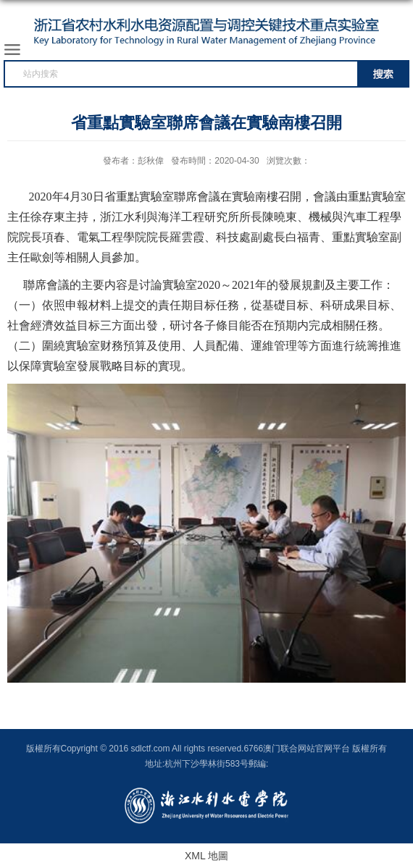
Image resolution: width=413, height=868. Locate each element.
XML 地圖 (206, 856)
